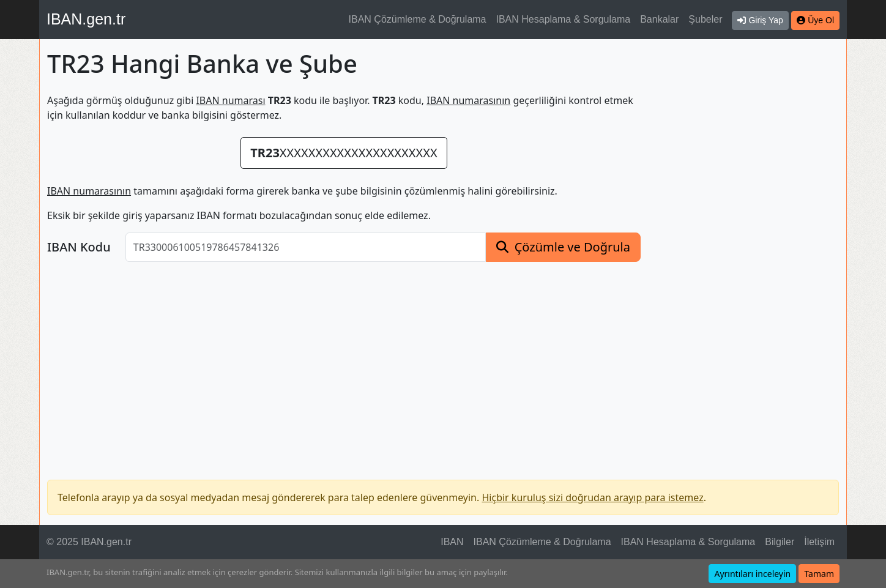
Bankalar (659, 19)
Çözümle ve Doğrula (572, 247)
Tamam (819, 574)
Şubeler (705, 19)
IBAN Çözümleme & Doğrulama (418, 19)
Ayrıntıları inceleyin (752, 574)
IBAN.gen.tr (86, 19)
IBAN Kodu (79, 247)
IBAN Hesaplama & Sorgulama (564, 19)
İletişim (819, 542)
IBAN (452, 542)
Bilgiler (780, 542)
